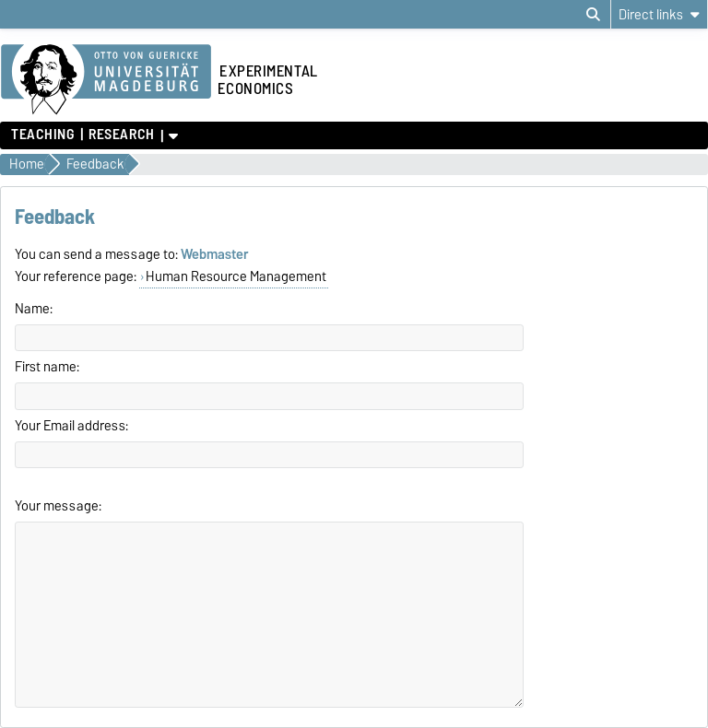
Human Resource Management (236, 276)
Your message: (58, 506)
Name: (34, 309)
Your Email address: (71, 426)
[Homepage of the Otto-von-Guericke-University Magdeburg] (106, 80)
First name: (47, 367)
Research (121, 135)
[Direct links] (659, 14)
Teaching (42, 135)
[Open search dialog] (593, 15)
